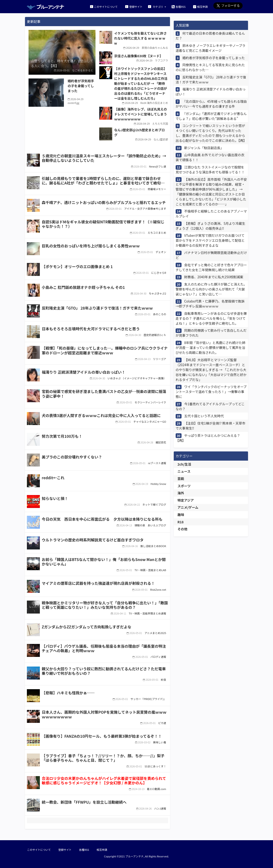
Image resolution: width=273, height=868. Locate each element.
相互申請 (200, 6)
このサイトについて (104, 6)
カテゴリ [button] (156, 6)
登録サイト (134, 6)
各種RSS (179, 6)
